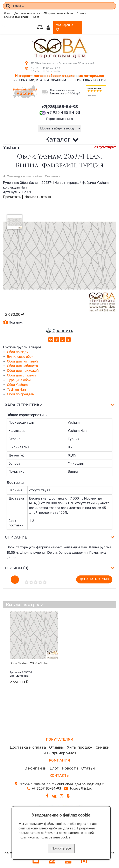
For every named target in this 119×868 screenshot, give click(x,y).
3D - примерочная (60, 753)
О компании (35, 769)
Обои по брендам (21, 394)
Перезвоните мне (59, 119)
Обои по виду (18, 352)
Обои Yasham (17, 385)
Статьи (88, 769)
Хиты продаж (80, 748)
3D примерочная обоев (58, 13)
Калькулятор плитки (17, 17)
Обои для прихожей (23, 371)
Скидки (103, 748)
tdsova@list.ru (81, 789)
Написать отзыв (38, 197)
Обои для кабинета (22, 366)
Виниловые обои (20, 357)
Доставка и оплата (28, 748)
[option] (59, 256)
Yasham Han (16, 390)
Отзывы (82, 13)
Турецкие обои (19, 380)
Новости (70, 769)
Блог (36, 17)
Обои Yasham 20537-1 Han (29, 663)
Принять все (61, 848)
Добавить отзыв (94, 580)
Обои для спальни (21, 376)
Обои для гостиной (22, 362)
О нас (8, 13)
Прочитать (12, 197)
